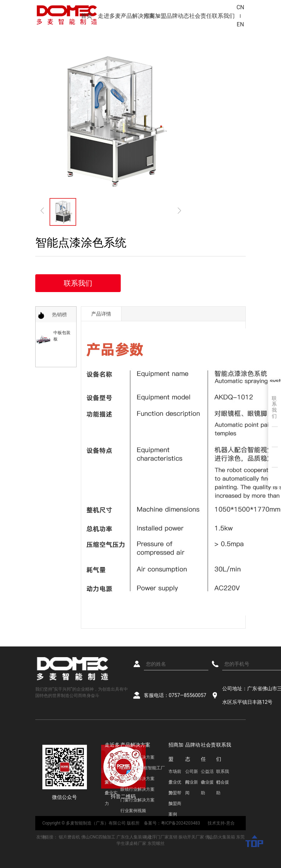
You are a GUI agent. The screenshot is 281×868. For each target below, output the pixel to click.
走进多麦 (109, 16)
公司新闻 (192, 773)
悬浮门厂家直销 (162, 837)
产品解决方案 (132, 16)
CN (240, 7)
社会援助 (223, 784)
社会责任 (201, 16)
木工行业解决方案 (137, 779)
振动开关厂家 (191, 837)
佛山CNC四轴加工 (98, 837)
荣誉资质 (111, 784)
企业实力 (111, 794)
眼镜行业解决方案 (137, 789)
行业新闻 (192, 784)
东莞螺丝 (156, 843)
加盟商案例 (175, 805)
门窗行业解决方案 (137, 800)
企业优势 (175, 784)
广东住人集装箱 (131, 837)
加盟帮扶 (175, 794)
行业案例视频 (133, 811)
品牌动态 (178, 16)
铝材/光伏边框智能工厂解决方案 (143, 769)
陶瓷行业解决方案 (137, 757)
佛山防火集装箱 (220, 837)
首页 (87, 16)
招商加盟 (155, 16)
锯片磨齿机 (69, 837)
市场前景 (175, 773)
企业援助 (207, 784)
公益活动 (207, 773)
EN (241, 24)
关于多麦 (111, 773)
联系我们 (223, 16)
